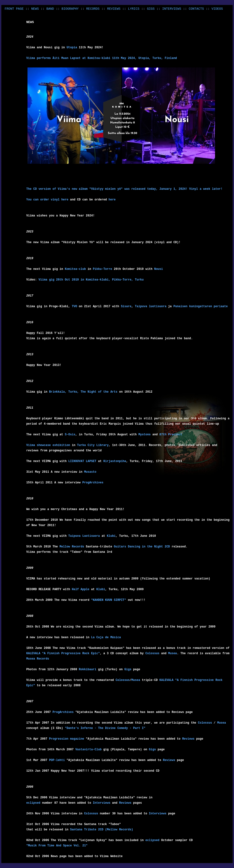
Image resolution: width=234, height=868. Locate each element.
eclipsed (33, 803)
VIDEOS (217, 9)
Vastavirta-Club (89, 750)
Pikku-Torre (103, 269)
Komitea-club (76, 269)
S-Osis (70, 435)
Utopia (72, 48)
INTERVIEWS (172, 9)
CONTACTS (196, 9)
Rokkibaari (88, 670)
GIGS (151, 9)
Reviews (188, 739)
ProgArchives (63, 712)
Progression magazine (67, 739)
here (65, 200)
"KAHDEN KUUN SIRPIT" (108, 600)
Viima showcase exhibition (49, 445)
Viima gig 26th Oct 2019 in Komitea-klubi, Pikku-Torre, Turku (91, 280)
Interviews (102, 803)
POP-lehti (57, 760)
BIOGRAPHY (70, 9)
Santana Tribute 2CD (87, 830)
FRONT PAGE (14, 9)
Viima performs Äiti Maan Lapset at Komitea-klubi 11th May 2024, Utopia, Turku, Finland (102, 58)
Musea (172, 653)
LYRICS (134, 9)
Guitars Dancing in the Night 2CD (142, 547)
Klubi (111, 536)
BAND (50, 9)
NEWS (35, 9)
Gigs (128, 670)
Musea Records (38, 659)
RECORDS (93, 9)
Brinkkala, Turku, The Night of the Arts (83, 392)
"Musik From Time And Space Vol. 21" (57, 846)
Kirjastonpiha (115, 461)
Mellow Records (72, 547)
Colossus (153, 653)
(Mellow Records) (119, 830)
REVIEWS (114, 9)
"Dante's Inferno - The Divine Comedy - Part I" (105, 728)
